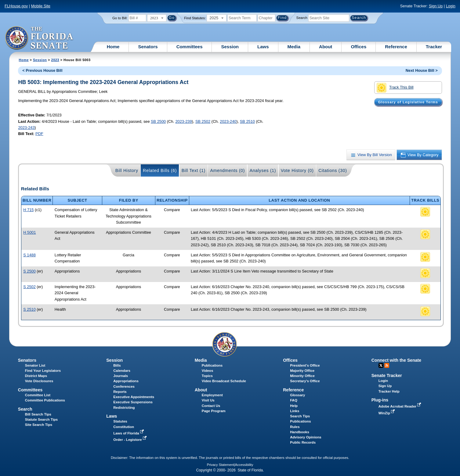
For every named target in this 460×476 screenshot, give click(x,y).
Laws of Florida (129, 433)
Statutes (120, 421)
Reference (396, 47)
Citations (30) (333, 170)
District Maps (36, 376)
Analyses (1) (263, 170)
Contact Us (211, 406)
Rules (295, 427)
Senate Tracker (387, 375)
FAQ (294, 400)
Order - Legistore (130, 440)
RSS (387, 365)
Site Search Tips (39, 425)
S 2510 (29, 309)
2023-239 (183, 121)
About (326, 47)
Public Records (303, 442)
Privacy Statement (221, 465)
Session (230, 47)
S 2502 (29, 287)
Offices (359, 47)
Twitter (381, 365)
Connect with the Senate (396, 360)
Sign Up (436, 6)
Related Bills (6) (160, 170)
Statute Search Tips (41, 419)
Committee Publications (45, 400)
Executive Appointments (134, 397)
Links (295, 411)
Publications (212, 365)
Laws (263, 47)
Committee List (38, 395)
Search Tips (300, 416)
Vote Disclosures (39, 381)
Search (302, 18)
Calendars (122, 371)
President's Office (305, 365)
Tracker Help (389, 391)
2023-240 (228, 121)
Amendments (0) (227, 170)
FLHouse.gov (16, 6)
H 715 (28, 210)
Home (113, 47)
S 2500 (29, 271)
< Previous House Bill (42, 70)
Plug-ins (380, 400)
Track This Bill (395, 88)
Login (451, 6)
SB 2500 (158, 121)
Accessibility (244, 465)
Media (294, 47)
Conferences (124, 386)
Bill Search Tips (38, 414)
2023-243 (26, 128)
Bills (117, 365)
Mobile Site (41, 6)
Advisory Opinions (306, 437)
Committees (190, 47)
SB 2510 (247, 121)
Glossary (297, 395)
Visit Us (208, 400)
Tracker (434, 47)
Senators (148, 47)
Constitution (124, 427)
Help (294, 406)
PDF (39, 134)
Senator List (35, 365)
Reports (120, 392)
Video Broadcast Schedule (224, 381)
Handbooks (300, 432)
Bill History (127, 170)
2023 (55, 60)
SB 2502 (203, 121)
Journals (121, 376)
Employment (212, 395)
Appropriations (126, 381)
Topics (207, 376)
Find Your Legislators (43, 371)
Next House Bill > (422, 70)
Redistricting (124, 408)
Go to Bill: (120, 18)
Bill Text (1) (194, 170)
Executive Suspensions (133, 402)
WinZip (387, 413)
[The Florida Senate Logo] (40, 38)
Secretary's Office (305, 381)
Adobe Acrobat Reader (400, 406)
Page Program (214, 411)
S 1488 (29, 255)
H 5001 (29, 232)
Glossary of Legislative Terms (408, 102)
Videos (208, 371)
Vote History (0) (297, 170)
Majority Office (302, 371)
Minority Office (302, 376)
